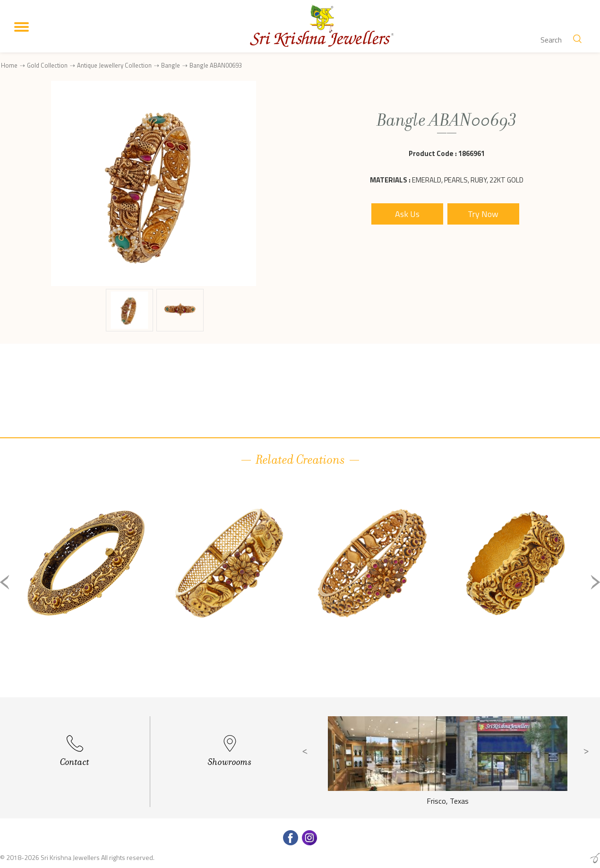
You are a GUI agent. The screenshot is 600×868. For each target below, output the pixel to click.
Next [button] (595, 582)
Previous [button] (5, 582)
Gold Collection (47, 65)
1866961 (471, 153)
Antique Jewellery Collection (114, 65)
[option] (86, 590)
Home (9, 65)
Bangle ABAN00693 (216, 65)
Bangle (171, 65)
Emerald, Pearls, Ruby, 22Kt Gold (468, 180)
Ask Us (407, 214)
